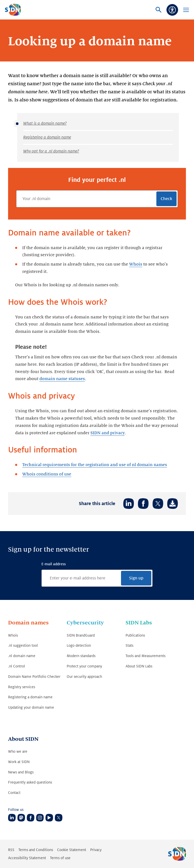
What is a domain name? (45, 123)
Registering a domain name (47, 137)
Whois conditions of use (47, 474)
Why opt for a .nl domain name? (51, 151)
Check (166, 199)
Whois (136, 264)
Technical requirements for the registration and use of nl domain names (95, 465)
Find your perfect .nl (97, 180)
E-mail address (54, 564)
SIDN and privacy (107, 433)
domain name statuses (62, 379)
